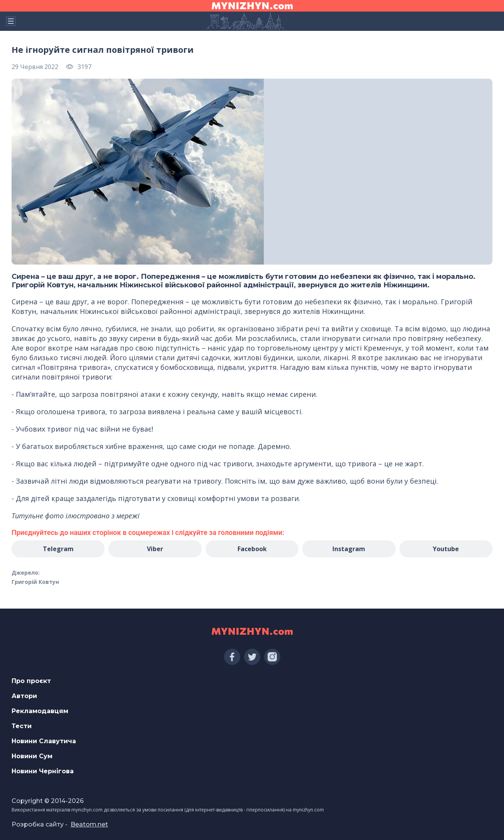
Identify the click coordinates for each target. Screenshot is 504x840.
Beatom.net (89, 824)
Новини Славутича (44, 741)
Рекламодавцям (40, 711)
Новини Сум (32, 756)
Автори (24, 696)
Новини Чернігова (43, 771)
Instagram (349, 549)
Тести (22, 726)
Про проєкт (31, 681)
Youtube (446, 549)
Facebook (252, 549)
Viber (155, 549)
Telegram (58, 549)
